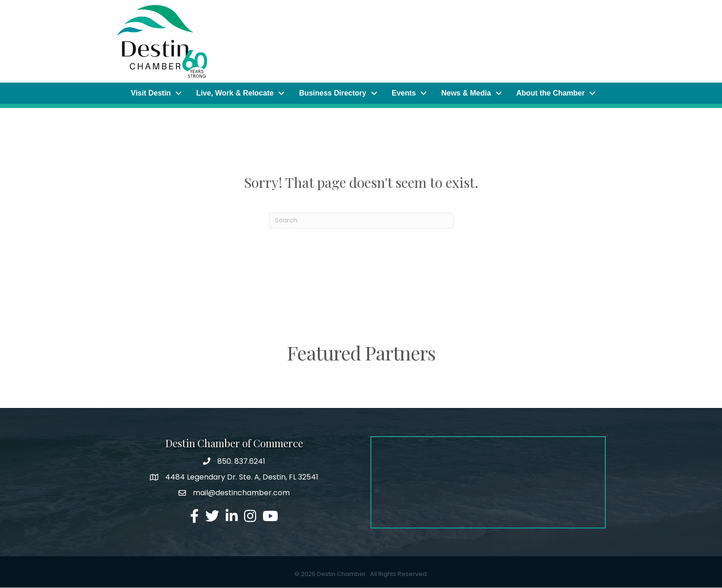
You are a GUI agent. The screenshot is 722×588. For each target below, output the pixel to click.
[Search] (361, 221)
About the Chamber (550, 93)
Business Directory (333, 93)
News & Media (466, 93)
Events (404, 93)
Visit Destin (151, 93)
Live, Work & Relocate (235, 93)
